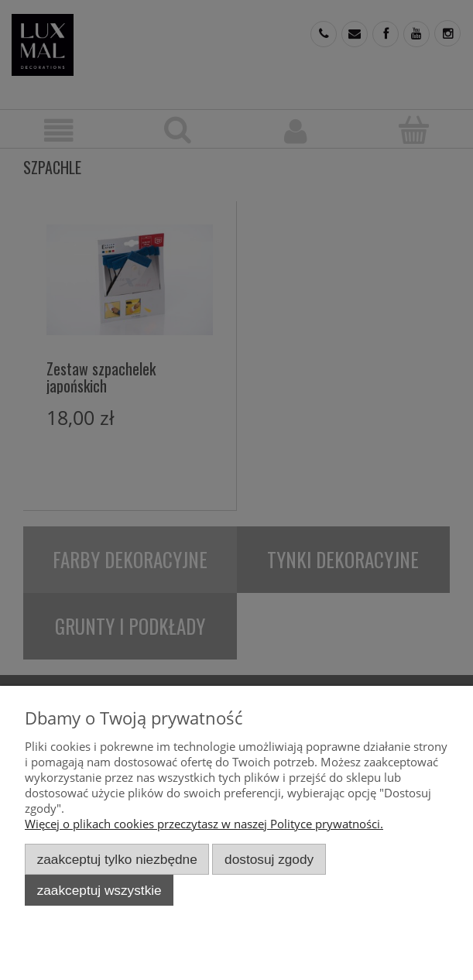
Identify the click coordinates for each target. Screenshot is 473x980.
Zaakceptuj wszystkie (99, 890)
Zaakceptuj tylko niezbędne (117, 859)
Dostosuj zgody (269, 859)
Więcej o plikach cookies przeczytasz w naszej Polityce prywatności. (204, 824)
